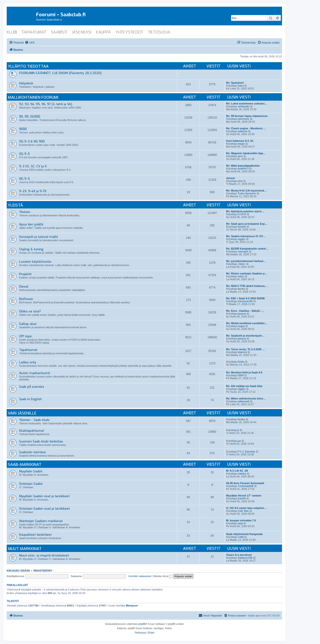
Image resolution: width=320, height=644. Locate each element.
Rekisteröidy (43, 571)
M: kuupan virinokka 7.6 (241, 520)
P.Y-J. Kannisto (246, 452)
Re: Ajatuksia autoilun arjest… (245, 211)
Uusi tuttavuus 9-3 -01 (240, 141)
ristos (241, 276)
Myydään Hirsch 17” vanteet (244, 496)
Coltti (241, 537)
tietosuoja (159, 32)
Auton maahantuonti (35, 373)
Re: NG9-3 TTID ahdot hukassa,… (247, 286)
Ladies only (28, 362)
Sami (241, 86)
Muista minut (163, 576)
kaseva (242, 314)
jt (238, 430)
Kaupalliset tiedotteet (35, 535)
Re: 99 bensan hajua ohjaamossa (247, 116)
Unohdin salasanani (140, 576)
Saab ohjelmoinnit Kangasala (244, 534)
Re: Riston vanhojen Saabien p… (247, 273)
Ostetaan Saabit (31, 484)
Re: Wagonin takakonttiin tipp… (246, 153)
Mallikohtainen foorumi (33, 97)
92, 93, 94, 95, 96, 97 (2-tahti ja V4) (46, 104)
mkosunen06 (245, 301)
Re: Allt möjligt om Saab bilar (244, 386)
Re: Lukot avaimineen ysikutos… (247, 104)
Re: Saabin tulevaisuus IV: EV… (246, 236)
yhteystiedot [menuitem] (129, 32)
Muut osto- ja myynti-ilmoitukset (44, 555)
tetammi (242, 352)
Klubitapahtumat (32, 431)
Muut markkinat (25, 549)
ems (240, 181)
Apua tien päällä (31, 224)
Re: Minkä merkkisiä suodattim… (247, 323)
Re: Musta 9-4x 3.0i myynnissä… (246, 191)
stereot (231, 178)
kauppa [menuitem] (103, 32)
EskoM (242, 498)
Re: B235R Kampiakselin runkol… (247, 249)
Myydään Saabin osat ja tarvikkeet (44, 496)
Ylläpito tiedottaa (28, 66)
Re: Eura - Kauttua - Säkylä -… (245, 311)
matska (242, 474)
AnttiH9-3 (243, 169)
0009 (240, 375)
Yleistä (15, 205)
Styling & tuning (31, 249)
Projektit (25, 274)
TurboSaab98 (245, 486)
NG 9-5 (24, 179)
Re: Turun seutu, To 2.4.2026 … (245, 349)
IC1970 (242, 214)
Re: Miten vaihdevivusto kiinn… (246, 398)
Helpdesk (26, 83)
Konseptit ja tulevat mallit (38, 237)
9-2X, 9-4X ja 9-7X (33, 191)
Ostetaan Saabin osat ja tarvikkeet (44, 509)
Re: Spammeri (235, 83)
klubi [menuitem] (12, 32)
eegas (241, 144)
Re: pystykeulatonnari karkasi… (246, 261)
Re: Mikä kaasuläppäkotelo (243, 166)
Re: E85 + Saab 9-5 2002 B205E (245, 298)
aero (240, 156)
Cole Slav (243, 511)
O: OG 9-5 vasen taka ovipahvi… (246, 508)
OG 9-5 (24, 154)
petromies (243, 119)
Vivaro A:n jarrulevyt (239, 555)
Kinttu (241, 362)
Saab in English (30, 399)
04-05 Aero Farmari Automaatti (245, 483)
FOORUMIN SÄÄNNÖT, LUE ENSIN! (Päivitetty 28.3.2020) (60, 73)
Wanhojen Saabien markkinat (41, 521)
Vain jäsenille (22, 413)
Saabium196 (245, 558)
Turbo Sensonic (247, 193)
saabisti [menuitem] (59, 32)
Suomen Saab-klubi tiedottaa (41, 441)
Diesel (24, 287)
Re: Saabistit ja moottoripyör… (245, 336)
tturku (241, 289)
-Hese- (241, 264)
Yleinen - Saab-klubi (34, 420)
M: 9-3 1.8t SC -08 (237, 471)
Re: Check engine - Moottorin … (246, 128)
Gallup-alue (28, 324)
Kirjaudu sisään (18, 571)
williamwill (243, 401)
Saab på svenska (32, 387)
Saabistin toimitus (33, 452)
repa (240, 523)
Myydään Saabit (31, 471)
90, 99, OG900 (30, 117)
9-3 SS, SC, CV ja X (33, 166)
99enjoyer (132, 606)
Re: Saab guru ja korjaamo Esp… (247, 224)
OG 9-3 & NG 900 (32, 141)
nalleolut (242, 131)
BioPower (26, 299)
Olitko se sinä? (30, 311)
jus (239, 441)
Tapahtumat (28, 350)
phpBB (142, 624)
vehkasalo (244, 106)
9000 (23, 129)
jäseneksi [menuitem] (81, 32)
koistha (242, 227)
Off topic (26, 336)
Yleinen (25, 212)
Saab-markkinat (25, 464)
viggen (241, 239)
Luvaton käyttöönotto (35, 262)
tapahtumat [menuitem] (34, 32)
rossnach (243, 251)
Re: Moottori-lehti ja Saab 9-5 (244, 372)
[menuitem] (30, 43)
